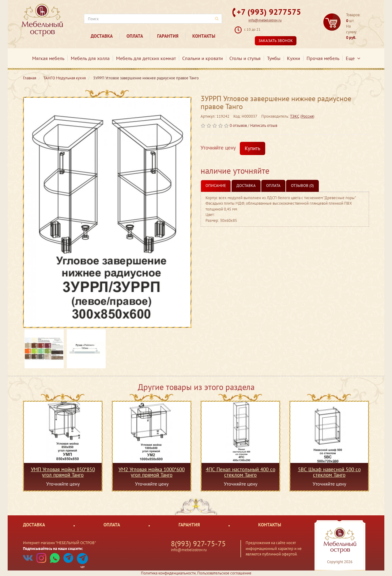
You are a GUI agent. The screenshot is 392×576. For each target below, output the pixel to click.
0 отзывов (238, 125)
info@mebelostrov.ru (265, 20)
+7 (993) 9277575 (269, 12)
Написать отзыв (264, 125)
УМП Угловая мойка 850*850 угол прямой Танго (63, 472)
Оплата (135, 36)
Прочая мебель (323, 58)
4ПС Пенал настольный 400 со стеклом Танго (241, 472)
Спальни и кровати (203, 58)
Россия (307, 116)
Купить (253, 148)
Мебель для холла (90, 58)
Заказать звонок (276, 41)
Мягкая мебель (48, 58)
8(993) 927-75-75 (198, 544)
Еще (353, 58)
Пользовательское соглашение (224, 573)
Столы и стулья (245, 58)
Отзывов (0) (302, 186)
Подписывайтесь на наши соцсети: (53, 549)
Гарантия (168, 36)
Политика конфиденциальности (168, 573)
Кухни (294, 58)
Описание (216, 186)
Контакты (204, 36)
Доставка (102, 36)
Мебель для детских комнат (146, 58)
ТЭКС (295, 116)
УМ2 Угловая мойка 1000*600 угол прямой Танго (152, 472)
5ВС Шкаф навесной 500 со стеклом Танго (329, 472)
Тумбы (274, 58)
